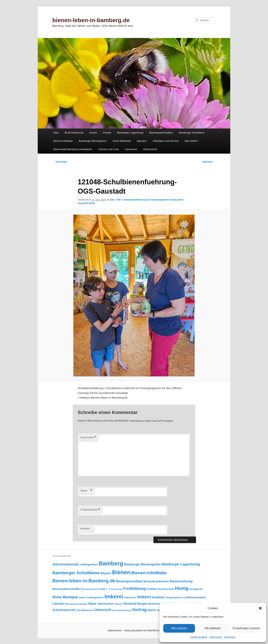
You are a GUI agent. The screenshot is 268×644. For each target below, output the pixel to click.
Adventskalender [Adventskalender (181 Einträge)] (66, 564)
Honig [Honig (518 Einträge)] (182, 588)
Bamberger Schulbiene (192, 133)
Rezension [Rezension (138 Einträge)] (155, 604)
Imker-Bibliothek (122, 141)
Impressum (230, 637)
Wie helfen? (191, 141)
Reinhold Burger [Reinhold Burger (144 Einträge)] (135, 604)
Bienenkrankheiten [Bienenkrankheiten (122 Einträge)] (156, 581)
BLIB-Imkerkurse (74, 133)
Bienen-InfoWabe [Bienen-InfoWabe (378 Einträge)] (149, 573)
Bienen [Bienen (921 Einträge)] (121, 572)
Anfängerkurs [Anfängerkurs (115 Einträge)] (89, 564)
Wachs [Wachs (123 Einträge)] (152, 610)
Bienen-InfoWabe (63, 141)
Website (85, 529)
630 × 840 (115, 200)
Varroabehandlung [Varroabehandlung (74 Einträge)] (122, 610)
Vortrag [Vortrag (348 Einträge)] (139, 610)
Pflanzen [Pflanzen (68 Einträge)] (118, 604)
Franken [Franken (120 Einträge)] (152, 589)
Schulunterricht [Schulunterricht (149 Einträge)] (64, 610)
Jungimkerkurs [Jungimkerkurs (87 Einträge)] (174, 598)
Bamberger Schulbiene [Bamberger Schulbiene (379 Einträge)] (76, 573)
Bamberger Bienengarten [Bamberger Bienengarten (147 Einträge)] (142, 564)
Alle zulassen (179, 628)
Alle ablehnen (213, 628)
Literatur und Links (108, 149)
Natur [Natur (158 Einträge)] (93, 604)
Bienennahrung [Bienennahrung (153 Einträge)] (181, 581)
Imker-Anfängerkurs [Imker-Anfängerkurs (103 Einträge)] (91, 597)
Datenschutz (216, 637)
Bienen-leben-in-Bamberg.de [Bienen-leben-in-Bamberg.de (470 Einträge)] (84, 581)
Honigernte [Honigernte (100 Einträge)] (196, 589)
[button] (260, 608)
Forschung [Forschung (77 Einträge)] (117, 589)
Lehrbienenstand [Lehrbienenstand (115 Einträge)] (194, 597)
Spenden (142, 141)
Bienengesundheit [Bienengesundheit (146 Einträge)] (129, 581)
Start (56, 133)
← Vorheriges (60, 162)
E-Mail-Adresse (90, 510)
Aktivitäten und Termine (166, 141)
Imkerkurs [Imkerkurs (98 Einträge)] (130, 597)
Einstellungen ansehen (246, 628)
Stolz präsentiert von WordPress (142, 631)
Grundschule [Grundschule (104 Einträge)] (166, 589)
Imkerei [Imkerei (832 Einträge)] (114, 597)
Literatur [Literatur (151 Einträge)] (59, 604)
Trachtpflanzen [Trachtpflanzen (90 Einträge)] (85, 610)
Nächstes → (209, 162)
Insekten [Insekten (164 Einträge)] (158, 597)
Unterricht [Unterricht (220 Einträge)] (103, 610)
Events (93, 133)
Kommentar (88, 438)
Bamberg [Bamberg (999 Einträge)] (111, 563)
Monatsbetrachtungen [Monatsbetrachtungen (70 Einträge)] (77, 604)
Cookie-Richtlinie (199, 637)
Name (86, 491)
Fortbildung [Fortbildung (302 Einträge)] (134, 588)
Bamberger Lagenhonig (130, 133)
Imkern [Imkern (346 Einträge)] (144, 597)
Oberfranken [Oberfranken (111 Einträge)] (105, 604)
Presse (107, 133)
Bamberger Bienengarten (93, 141)
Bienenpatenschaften (161, 133)
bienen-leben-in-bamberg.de (91, 20)
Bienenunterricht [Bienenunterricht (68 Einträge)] (90, 589)
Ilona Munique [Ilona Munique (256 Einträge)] (65, 597)
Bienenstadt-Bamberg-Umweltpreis (73, 149)
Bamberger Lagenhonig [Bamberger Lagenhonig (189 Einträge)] (181, 564)
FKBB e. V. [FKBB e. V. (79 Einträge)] (105, 589)
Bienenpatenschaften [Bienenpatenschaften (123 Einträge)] (67, 589)
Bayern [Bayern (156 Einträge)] (106, 573)
